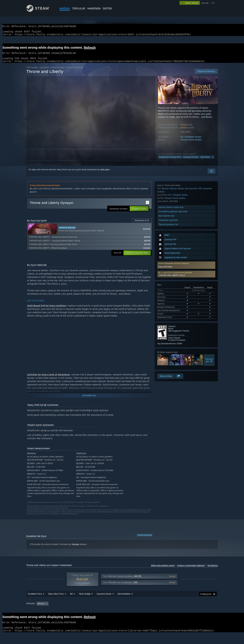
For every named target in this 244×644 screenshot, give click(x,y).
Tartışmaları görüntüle (168, 354)
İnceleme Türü (35, 600)
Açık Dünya (205, 161)
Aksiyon (165, 322)
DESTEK (107, 8)
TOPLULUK (79, 8)
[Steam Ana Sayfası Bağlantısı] (40, 11)
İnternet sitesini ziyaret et (171, 341)
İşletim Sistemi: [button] (170, 610)
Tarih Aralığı (85, 600)
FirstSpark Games (193, 141)
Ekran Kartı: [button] (201, 610)
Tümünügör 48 (209, 304)
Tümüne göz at (142, 224)
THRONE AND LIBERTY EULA (172, 230)
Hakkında (94, 8)
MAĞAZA (65, 8)
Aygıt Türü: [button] (32, 614)
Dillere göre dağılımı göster (163, 569)
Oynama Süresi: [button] (112, 610)
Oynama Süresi (104, 600)
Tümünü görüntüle (145, 539)
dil (213, 3)
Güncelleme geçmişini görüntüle (173, 345)
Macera (173, 322)
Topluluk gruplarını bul (168, 358)
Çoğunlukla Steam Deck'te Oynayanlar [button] (141, 610)
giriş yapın (105, 173)
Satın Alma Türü (56, 600)
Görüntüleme (124, 600)
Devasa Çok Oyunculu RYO (170, 161)
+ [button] (213, 161)
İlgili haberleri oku (166, 350)
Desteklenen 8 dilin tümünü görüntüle (173, 262)
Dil (71, 600)
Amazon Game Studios (191, 143)
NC (182, 141)
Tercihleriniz (213, 569)
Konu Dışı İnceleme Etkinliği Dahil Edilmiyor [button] (80, 610)
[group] (122, 612)
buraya (76, 548)
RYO (200, 322)
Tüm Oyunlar (32, 71)
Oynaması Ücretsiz (191, 161)
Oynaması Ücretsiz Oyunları (52, 71)
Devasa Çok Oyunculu (187, 322)
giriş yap (205, 3)
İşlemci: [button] (186, 610)
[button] (186, 229)
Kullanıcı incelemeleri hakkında (191, 569)
